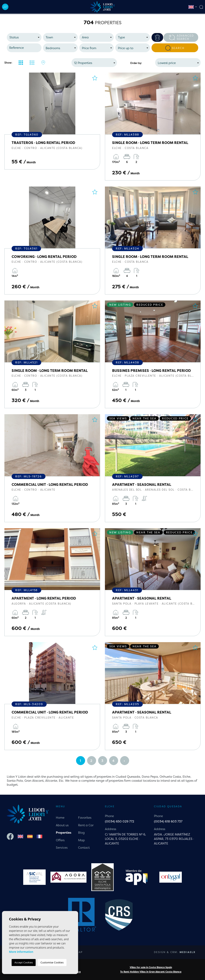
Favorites (85, 818)
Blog (81, 833)
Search (175, 48)
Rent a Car (86, 825)
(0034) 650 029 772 (120, 821)
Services (62, 848)
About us (62, 825)
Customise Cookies (52, 962)
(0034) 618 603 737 (168, 821)
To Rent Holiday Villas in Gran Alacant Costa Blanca (151, 972)
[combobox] (24, 37)
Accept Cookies (24, 962)
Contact (84, 848)
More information (21, 952)
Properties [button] (64, 833)
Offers (60, 840)
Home (60, 818)
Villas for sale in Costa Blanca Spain (151, 967)
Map (81, 840)
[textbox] (25, 37)
